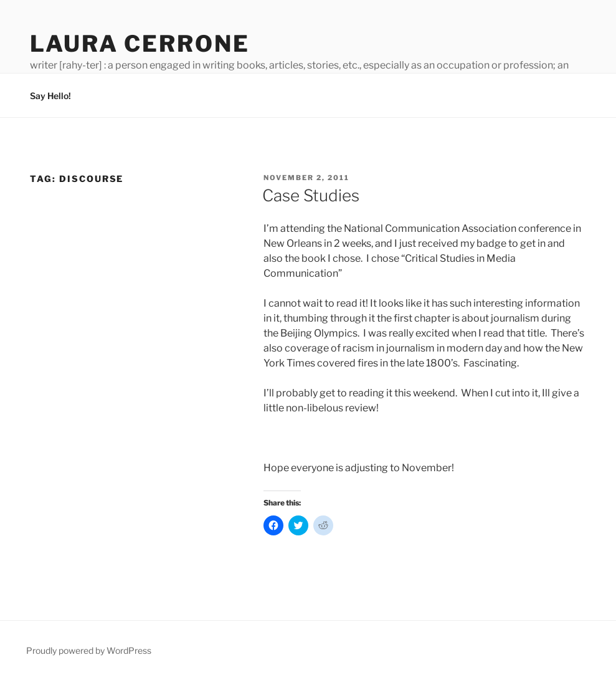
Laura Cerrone (140, 44)
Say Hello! (50, 96)
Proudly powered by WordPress (89, 650)
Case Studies (311, 195)
